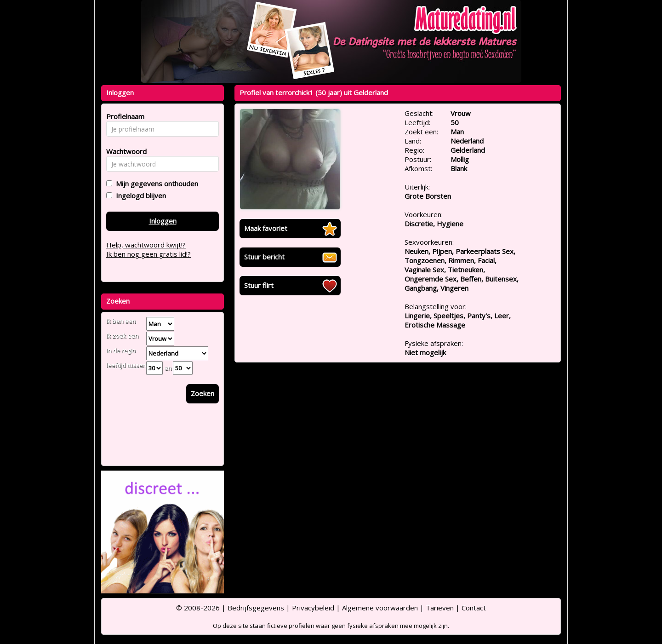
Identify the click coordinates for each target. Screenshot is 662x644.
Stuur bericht (264, 257)
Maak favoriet (266, 228)
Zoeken (203, 393)
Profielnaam (124, 116)
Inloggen (163, 221)
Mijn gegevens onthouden (155, 184)
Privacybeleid (313, 608)
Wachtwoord (124, 151)
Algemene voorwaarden (380, 608)
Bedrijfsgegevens (256, 608)
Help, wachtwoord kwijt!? (146, 245)
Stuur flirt (259, 285)
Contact (474, 608)
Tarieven (440, 608)
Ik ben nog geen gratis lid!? (148, 254)
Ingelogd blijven (139, 195)
